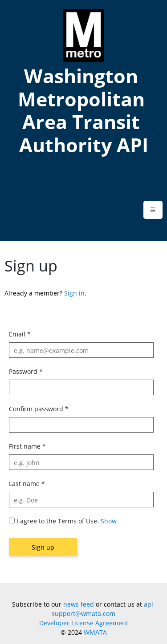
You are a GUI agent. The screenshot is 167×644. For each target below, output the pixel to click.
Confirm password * (39, 409)
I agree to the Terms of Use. (58, 521)
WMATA (95, 632)
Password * (26, 371)
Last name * (27, 484)
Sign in (74, 293)
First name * (27, 446)
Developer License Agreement (84, 623)
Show (109, 521)
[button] (153, 210)
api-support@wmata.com (104, 609)
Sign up (43, 547)
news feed (79, 604)
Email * (20, 334)
